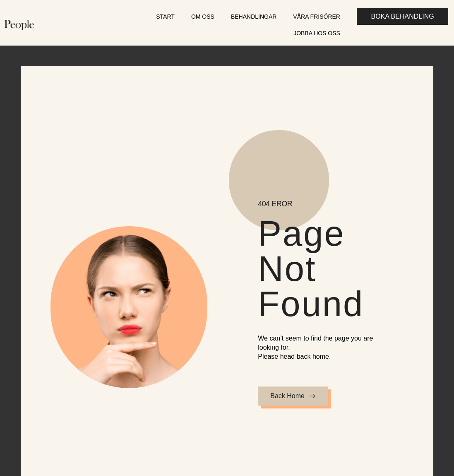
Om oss (203, 17)
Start (165, 17)
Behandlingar (254, 17)
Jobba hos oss (317, 33)
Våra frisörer (317, 17)
